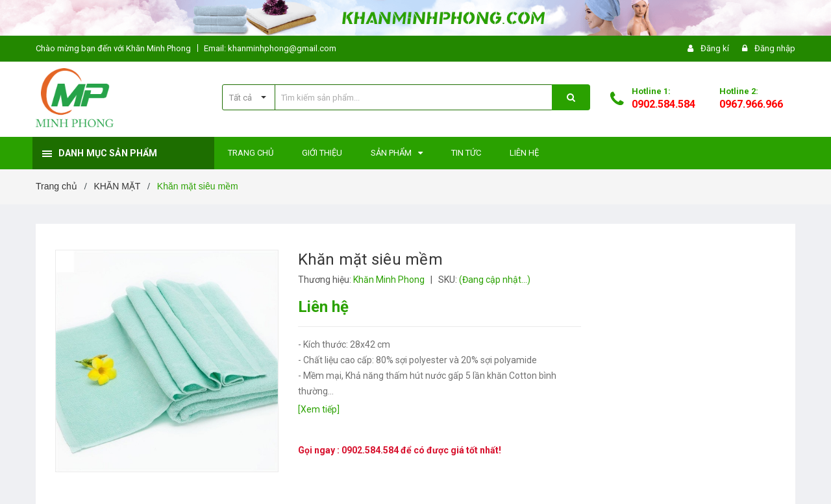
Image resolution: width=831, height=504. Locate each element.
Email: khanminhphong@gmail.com (270, 48)
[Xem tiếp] (319, 409)
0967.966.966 (751, 104)
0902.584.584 (664, 104)
